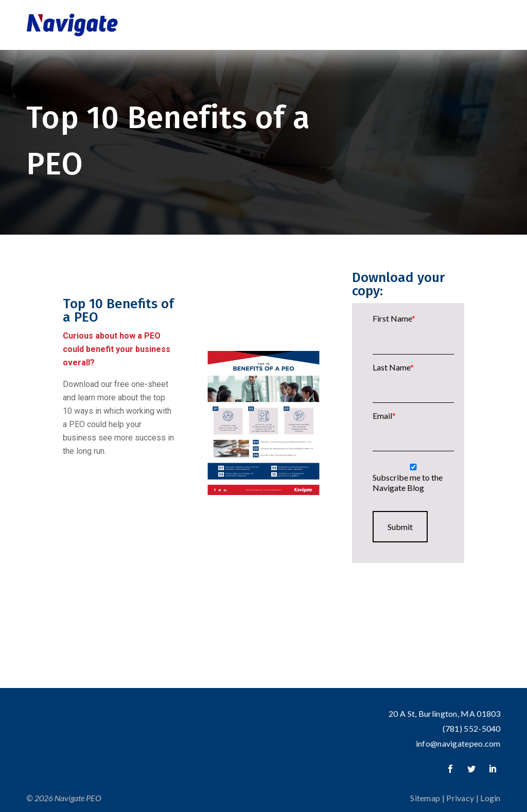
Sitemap (425, 798)
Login (490, 798)
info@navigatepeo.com (458, 743)
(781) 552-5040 (472, 728)
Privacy (460, 798)
